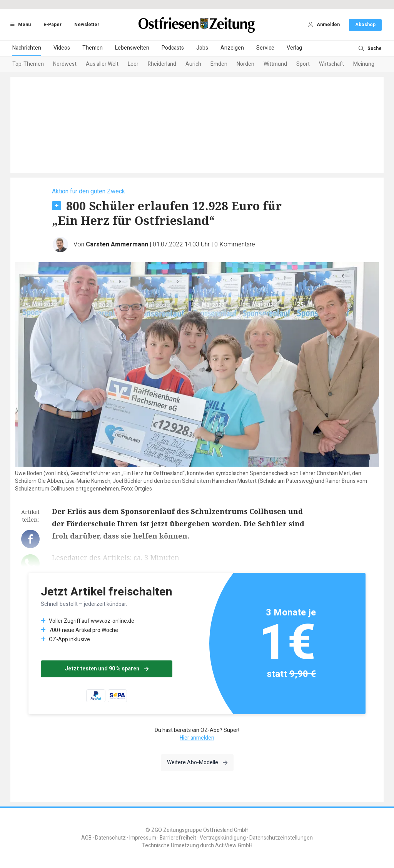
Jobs (202, 48)
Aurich (193, 64)
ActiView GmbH (234, 846)
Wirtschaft (331, 64)
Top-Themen (28, 64)
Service (265, 48)
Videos (62, 48)
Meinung (364, 64)
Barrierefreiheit (178, 838)
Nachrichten (27, 48)
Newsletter (87, 25)
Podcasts (173, 48)
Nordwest (65, 64)
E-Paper (53, 25)
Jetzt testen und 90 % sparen (107, 669)
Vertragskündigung (223, 838)
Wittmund (275, 64)
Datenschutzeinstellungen (281, 838)
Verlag (294, 48)
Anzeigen (232, 48)
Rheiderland (162, 64)
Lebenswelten (132, 48)
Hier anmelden (197, 738)
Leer (133, 64)
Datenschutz (110, 838)
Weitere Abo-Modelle (197, 762)
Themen (93, 48)
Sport (303, 64)
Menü (19, 25)
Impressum (143, 838)
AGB (86, 838)
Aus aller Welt (102, 64)
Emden (219, 64)
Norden (245, 64)
